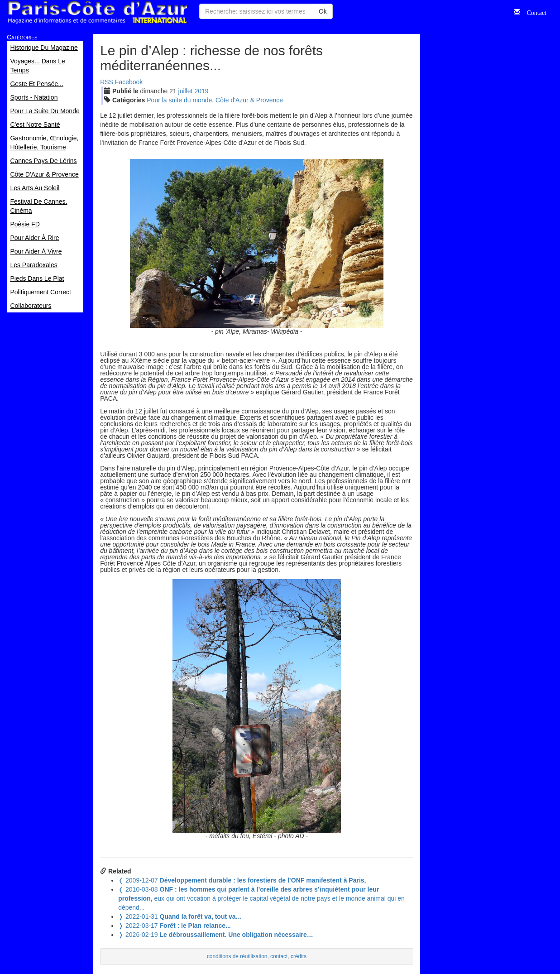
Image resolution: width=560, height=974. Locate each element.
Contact (533, 12)
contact (279, 956)
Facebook (129, 82)
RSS (107, 82)
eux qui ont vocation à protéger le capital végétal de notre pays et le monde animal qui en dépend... (261, 898)
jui (186, 91)
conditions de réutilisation (237, 956)
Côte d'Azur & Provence (249, 100)
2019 (201, 91)
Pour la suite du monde (179, 100)
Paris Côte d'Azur (97, 12)
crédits (299, 956)
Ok (323, 11)
